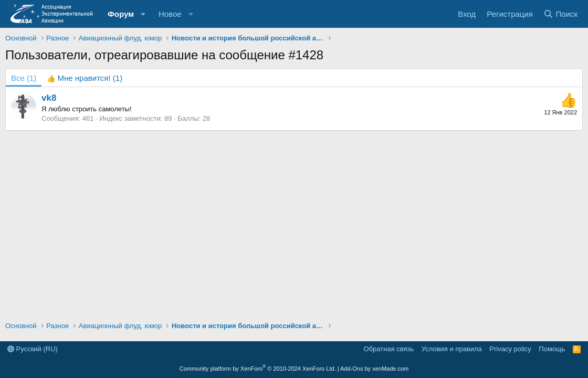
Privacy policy (510, 349)
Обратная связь (389, 349)
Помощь (552, 349)
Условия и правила (452, 349)
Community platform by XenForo (258, 369)
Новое (170, 14)
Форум (121, 14)
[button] (143, 14)
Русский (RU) (33, 349)
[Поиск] (560, 14)
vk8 (49, 98)
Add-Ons (351, 369)
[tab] (85, 78)
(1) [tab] (24, 78)
